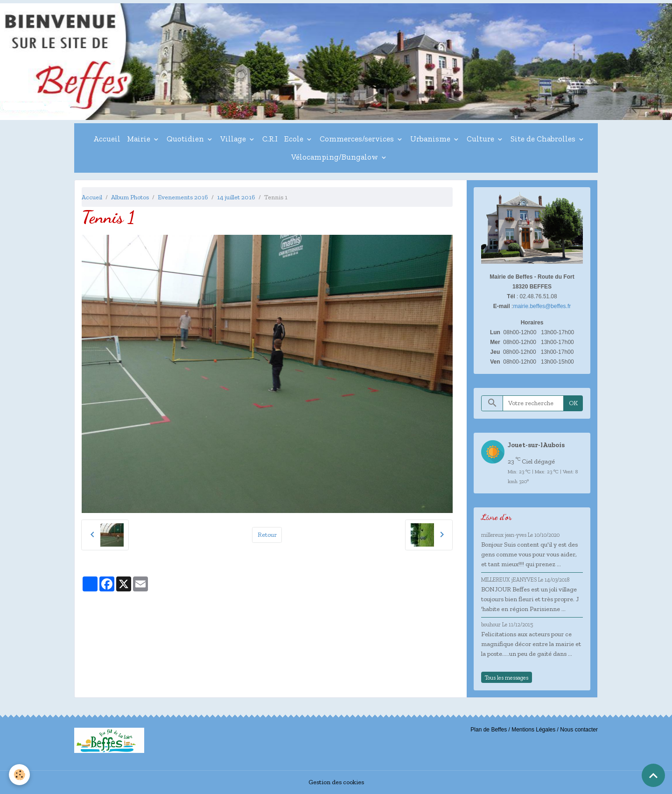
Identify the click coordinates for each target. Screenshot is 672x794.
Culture (481, 139)
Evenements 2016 (183, 197)
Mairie (140, 139)
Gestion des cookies (336, 782)
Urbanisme (431, 139)
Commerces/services (358, 139)
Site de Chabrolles (544, 139)
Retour (267, 535)
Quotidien (186, 139)
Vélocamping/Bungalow (336, 157)
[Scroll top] (653, 775)
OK (573, 403)
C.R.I (270, 139)
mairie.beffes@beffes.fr (542, 306)
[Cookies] (20, 775)
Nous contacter (579, 730)
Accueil (107, 139)
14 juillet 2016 (236, 197)
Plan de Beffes (489, 730)
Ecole (295, 139)
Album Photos (130, 197)
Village (234, 139)
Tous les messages (507, 678)
